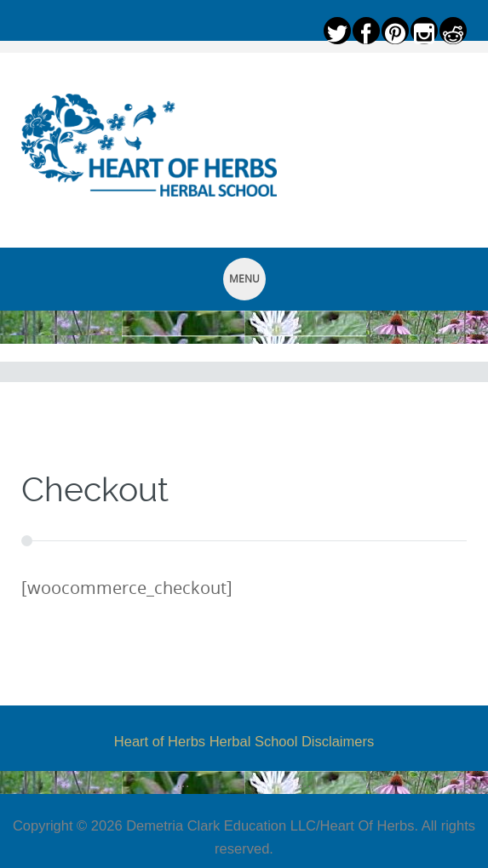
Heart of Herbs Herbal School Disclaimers (244, 741)
